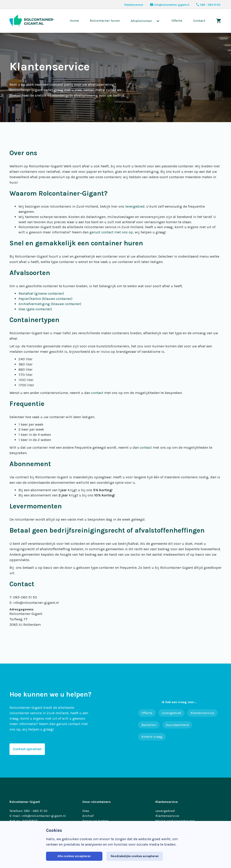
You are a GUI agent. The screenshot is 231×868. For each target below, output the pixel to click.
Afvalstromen (146, 21)
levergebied (135, 206)
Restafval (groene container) (41, 293)
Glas (86, 811)
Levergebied (171, 713)
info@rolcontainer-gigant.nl (170, 5)
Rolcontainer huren (105, 21)
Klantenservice (134, 5)
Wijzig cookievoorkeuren (175, 821)
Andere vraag (152, 737)
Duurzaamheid (177, 725)
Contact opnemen (27, 749)
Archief (88, 816)
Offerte (177, 21)
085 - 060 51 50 (208, 5)
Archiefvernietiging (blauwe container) (50, 304)
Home (74, 21)
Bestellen (149, 725)
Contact (199, 21)
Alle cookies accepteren (74, 856)
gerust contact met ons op (111, 232)
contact (97, 393)
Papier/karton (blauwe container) (45, 299)
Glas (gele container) (35, 309)
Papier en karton (95, 821)
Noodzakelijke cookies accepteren (135, 856)
